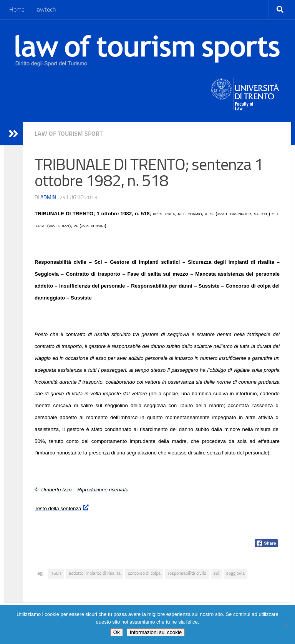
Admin (48, 197)
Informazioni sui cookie (156, 632)
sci (216, 573)
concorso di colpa (144, 573)
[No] (285, 624)
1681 (56, 573)
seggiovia (235, 573)
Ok (117, 632)
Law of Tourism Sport (69, 134)
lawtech (46, 9)
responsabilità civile (187, 573)
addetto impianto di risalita (95, 573)
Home (17, 9)
